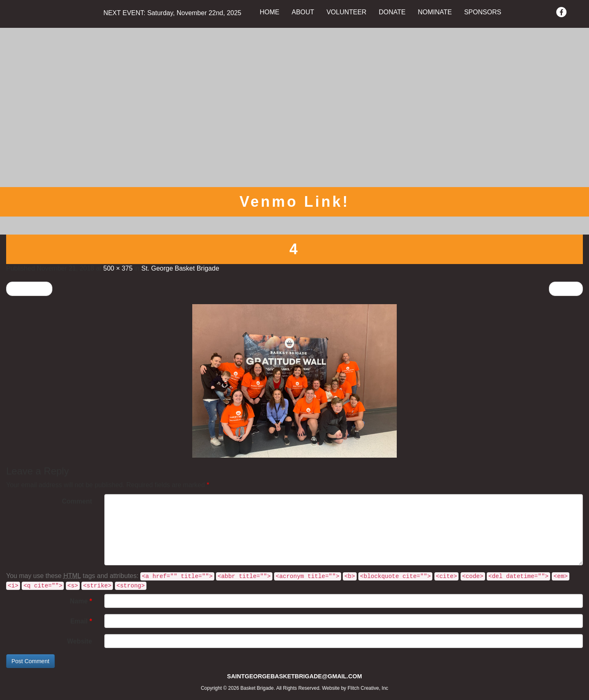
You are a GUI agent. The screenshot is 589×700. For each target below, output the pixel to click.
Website (80, 641)
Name (81, 601)
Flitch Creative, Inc (368, 688)
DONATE (392, 12)
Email (81, 621)
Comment (77, 501)
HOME (270, 12)
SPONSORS (483, 12)
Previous (29, 288)
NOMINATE (435, 12)
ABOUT (303, 12)
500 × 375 (118, 268)
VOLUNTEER (346, 12)
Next (566, 288)
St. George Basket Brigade (180, 268)
